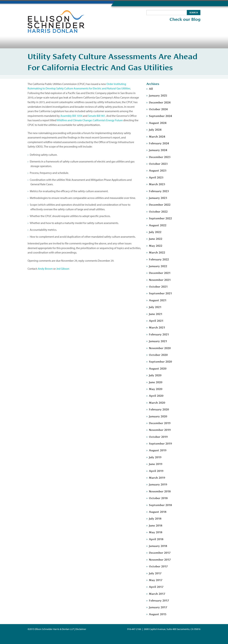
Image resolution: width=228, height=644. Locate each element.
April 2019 (156, 471)
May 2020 (156, 389)
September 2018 (160, 505)
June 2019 (156, 464)
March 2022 (157, 252)
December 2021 (160, 273)
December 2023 (160, 157)
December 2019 (160, 423)
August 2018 (158, 511)
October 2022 (158, 211)
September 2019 (160, 443)
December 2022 (160, 204)
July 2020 (155, 375)
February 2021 (159, 334)
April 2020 (156, 395)
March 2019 (157, 477)
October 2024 (158, 109)
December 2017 (160, 552)
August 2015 (158, 614)
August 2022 (158, 225)
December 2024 (160, 102)
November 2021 (160, 280)
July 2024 (155, 129)
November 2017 (160, 559)
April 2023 (156, 177)
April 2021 (156, 320)
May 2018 (156, 532)
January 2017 (158, 607)
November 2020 (160, 348)
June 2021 (156, 314)
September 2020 (160, 361)
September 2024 (160, 116)
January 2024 (158, 150)
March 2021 (157, 327)
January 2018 (158, 546)
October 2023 (158, 163)
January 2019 (158, 484)
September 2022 (160, 218)
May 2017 (156, 580)
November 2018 (160, 491)
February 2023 (159, 191)
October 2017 (158, 566)
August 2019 (158, 450)
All (151, 88)
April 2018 (156, 539)
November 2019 (160, 430)
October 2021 (158, 286)
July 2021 (155, 307)
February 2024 (159, 143)
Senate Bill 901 (97, 116)
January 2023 (158, 198)
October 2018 (158, 498)
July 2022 (155, 232)
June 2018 (156, 525)
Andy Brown (45, 269)
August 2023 (158, 170)
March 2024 (157, 136)
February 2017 (159, 600)
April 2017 (156, 586)
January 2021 (158, 341)
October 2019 (158, 436)
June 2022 (156, 238)
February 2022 (159, 259)
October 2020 (158, 355)
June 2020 (156, 382)
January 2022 (158, 266)
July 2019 (155, 457)
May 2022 (156, 245)
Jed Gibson (63, 269)
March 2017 (157, 593)
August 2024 (158, 123)
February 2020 (159, 409)
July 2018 (155, 518)
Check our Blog (185, 19)
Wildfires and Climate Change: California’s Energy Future (90, 120)
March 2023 (157, 184)
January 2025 (158, 95)
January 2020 (158, 416)
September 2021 (160, 293)
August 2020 (158, 368)
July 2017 (155, 573)
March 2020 (157, 402)
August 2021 (158, 300)
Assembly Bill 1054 (71, 116)
